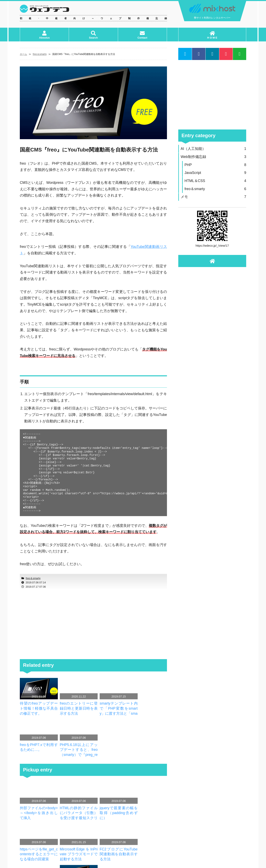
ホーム (23, 54)
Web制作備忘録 (213, 157)
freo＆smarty (40, 54)
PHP (215, 165)
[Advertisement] (93, 624)
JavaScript (215, 173)
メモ (213, 197)
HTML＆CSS (215, 181)
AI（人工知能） (213, 149)
